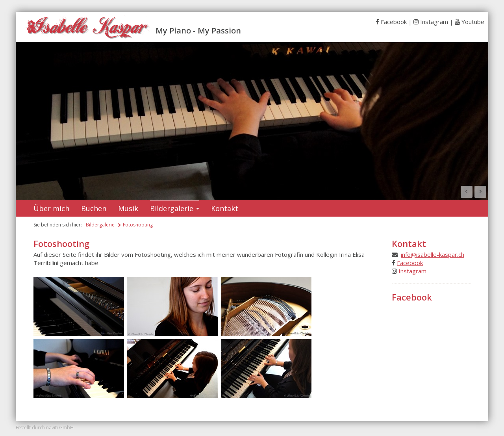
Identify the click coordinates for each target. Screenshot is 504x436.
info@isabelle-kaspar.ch (433, 254)
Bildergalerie (175, 208)
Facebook (394, 22)
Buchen (94, 208)
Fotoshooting (138, 225)
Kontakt (225, 208)
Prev (467, 192)
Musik (128, 208)
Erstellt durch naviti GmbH (45, 428)
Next (480, 192)
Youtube (473, 22)
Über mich (51, 208)
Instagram (434, 22)
